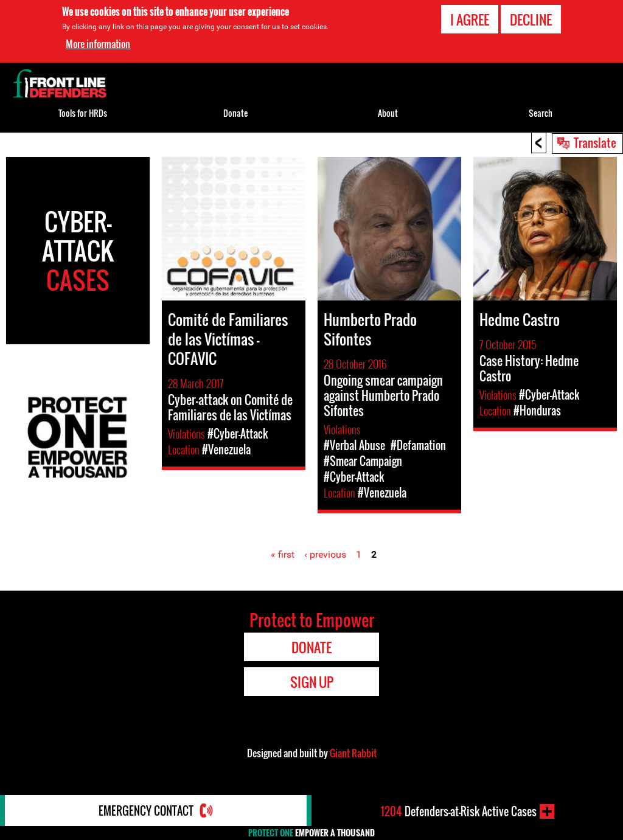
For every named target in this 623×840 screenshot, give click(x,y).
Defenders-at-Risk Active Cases (459, 811)
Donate (235, 113)
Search (541, 113)
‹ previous (325, 554)
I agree (470, 19)
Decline (531, 19)
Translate (595, 142)
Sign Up (312, 682)
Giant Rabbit (353, 753)
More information (98, 44)
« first (283, 554)
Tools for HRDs (83, 113)
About (388, 113)
